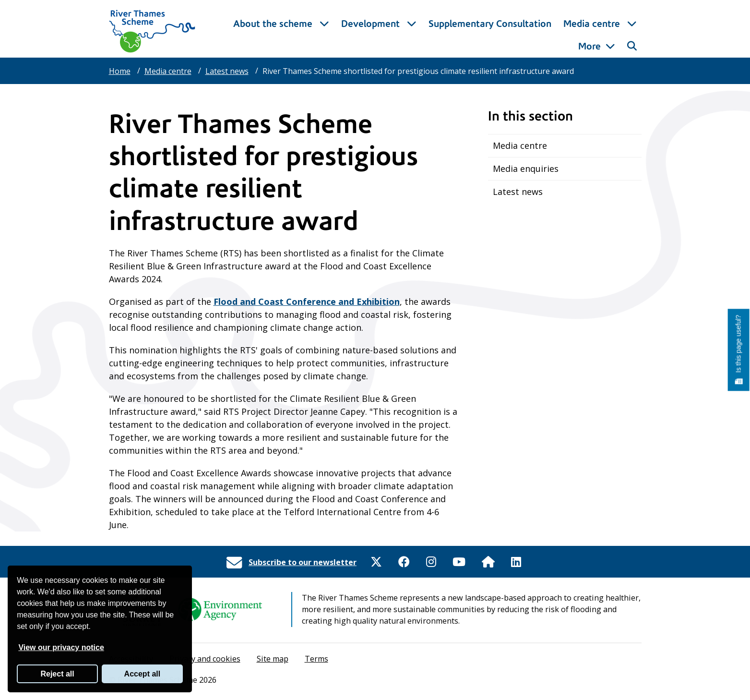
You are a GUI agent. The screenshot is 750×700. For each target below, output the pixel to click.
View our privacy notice (61, 647)
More (589, 46)
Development (387, 46)
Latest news (227, 71)
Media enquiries (526, 169)
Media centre (168, 71)
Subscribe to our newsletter (303, 562)
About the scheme (289, 46)
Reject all (57, 674)
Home (120, 71)
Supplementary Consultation (505, 46)
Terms (316, 659)
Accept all (143, 674)
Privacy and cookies (205, 659)
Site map (273, 659)
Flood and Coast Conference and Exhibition (307, 302)
